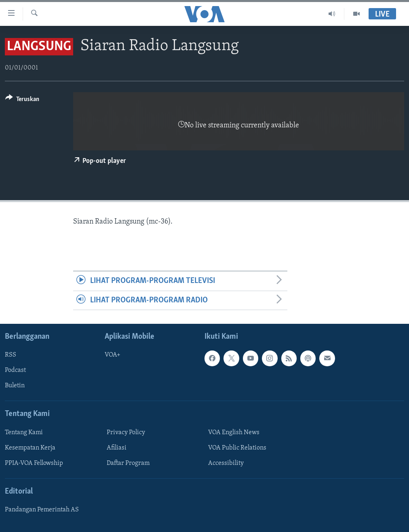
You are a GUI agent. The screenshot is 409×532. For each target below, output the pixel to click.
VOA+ (113, 355)
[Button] (22, 100)
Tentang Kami (24, 433)
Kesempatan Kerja (30, 448)
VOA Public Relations (237, 448)
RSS (11, 355)
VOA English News (234, 433)
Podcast (15, 370)
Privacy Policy (126, 433)
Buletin (15, 386)
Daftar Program (128, 463)
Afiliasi (117, 448)
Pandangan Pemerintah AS (42, 510)
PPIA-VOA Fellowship (34, 463)
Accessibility (226, 463)
